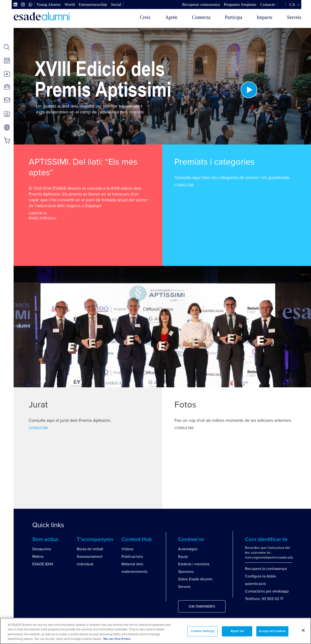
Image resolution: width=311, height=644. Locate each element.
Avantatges (188, 549)
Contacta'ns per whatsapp (267, 591)
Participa (234, 17)
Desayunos (42, 549)
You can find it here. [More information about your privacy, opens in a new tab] (117, 639)
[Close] (303, 630)
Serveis (294, 17)
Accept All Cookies (272, 631)
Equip (183, 557)
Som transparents (202, 607)
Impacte (265, 17)
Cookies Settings (203, 631)
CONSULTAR (184, 185)
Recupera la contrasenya (266, 569)
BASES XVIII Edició (43, 218)
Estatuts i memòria (194, 564)
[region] (155, 631)
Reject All (237, 631)
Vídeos (127, 549)
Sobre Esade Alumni (195, 579)
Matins (38, 557)
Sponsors (186, 572)
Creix (145, 17)
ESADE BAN (43, 564)
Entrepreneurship (93, 4)
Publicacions (132, 557)
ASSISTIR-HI (38, 213)
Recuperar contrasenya (201, 4)
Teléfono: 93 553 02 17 (264, 599)
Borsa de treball (90, 549)
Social (116, 4)
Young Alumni (49, 4)
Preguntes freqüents (240, 4)
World (69, 4)
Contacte (268, 4)
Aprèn (171, 17)
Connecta (201, 17)
